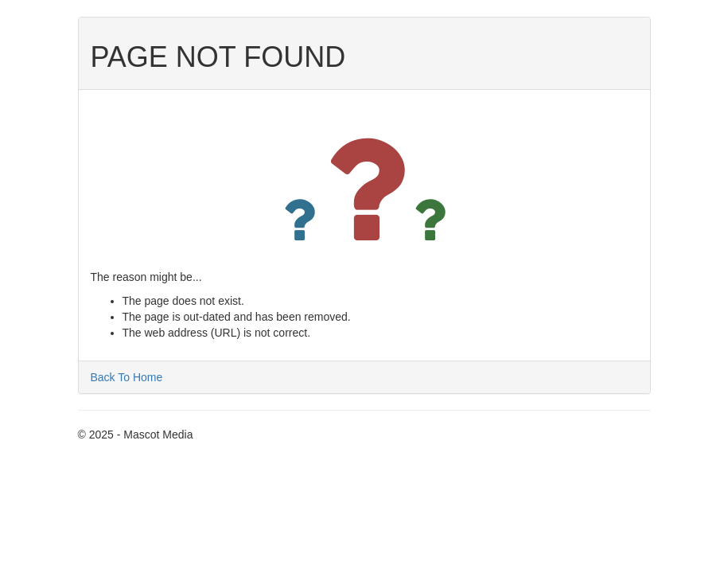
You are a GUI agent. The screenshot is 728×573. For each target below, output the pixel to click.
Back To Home (127, 377)
